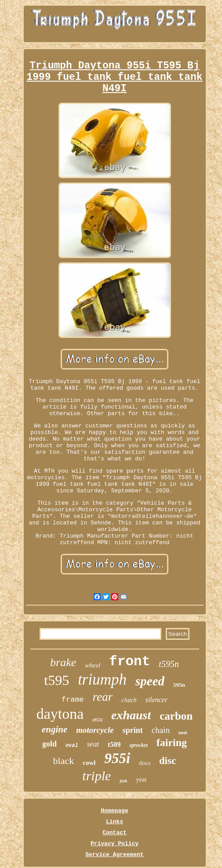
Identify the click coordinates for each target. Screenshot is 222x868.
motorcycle (95, 730)
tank (183, 732)
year (142, 780)
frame (73, 700)
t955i (97, 720)
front (129, 662)
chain (161, 730)
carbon (176, 716)
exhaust (131, 715)
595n (179, 685)
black (64, 761)
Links (115, 822)
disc (167, 761)
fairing (172, 742)
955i (117, 758)
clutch (129, 700)
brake (63, 662)
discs (145, 763)
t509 (114, 744)
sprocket (138, 745)
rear (103, 697)
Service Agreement (115, 855)
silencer (157, 700)
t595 (56, 680)
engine (55, 729)
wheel (93, 665)
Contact (115, 833)
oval (72, 746)
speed (150, 681)
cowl (89, 763)
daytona (60, 714)
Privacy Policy (115, 844)
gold (49, 744)
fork (123, 781)
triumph (102, 680)
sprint (133, 730)
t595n (169, 664)
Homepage (114, 811)
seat (93, 744)
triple (96, 776)
